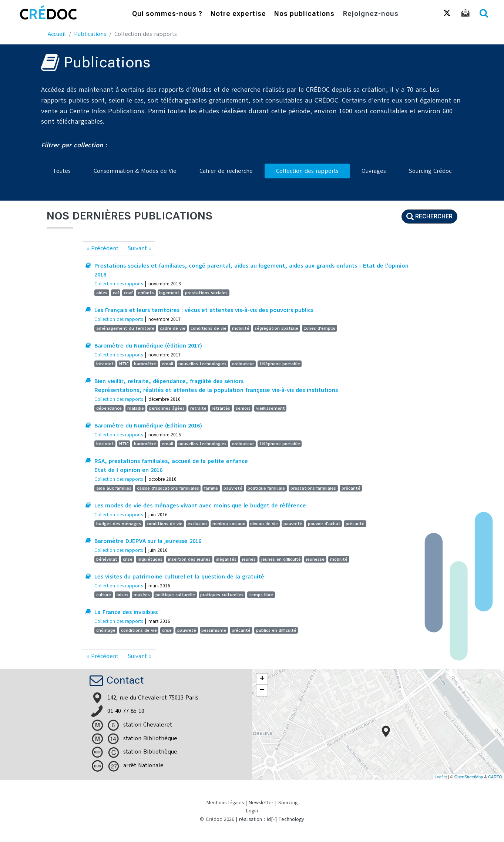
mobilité (241, 328)
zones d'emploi (320, 328)
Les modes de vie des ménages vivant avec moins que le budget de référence (200, 506)
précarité (351, 488)
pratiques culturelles (222, 595)
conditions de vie (209, 328)
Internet (105, 364)
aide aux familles (114, 488)
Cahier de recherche (226, 171)
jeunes (249, 559)
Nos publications (304, 14)
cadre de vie (173, 328)
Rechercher (429, 216)
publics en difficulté (276, 630)
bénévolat (107, 559)
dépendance (109, 408)
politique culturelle (175, 595)
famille (211, 488)
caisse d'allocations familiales (168, 488)
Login (252, 811)
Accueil (57, 34)
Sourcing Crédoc (430, 171)
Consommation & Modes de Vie (135, 171)
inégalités (226, 559)
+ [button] (262, 679)
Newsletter (261, 803)
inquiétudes (150, 559)
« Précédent (103, 248)
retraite (198, 408)
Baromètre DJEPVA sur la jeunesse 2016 (148, 541)
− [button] (262, 690)
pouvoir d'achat (324, 524)
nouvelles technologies (202, 364)
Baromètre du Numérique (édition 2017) (148, 346)
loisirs (122, 595)
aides (102, 293)
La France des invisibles (126, 612)
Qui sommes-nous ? (167, 14)
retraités (221, 408)
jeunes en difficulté (281, 559)
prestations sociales (206, 293)
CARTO (495, 777)
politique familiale (266, 488)
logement (169, 293)
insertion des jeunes (189, 559)
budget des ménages (119, 524)
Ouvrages (374, 171)
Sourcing (288, 803)
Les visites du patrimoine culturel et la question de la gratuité (179, 577)
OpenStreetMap (469, 777)
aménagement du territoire (125, 328)
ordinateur (243, 364)
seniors (243, 408)
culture (104, 595)
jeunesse (315, 559)
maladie (136, 408)
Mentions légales (225, 803)
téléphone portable (280, 364)
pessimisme (214, 630)
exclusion (197, 524)
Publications (90, 34)
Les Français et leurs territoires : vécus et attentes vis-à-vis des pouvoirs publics (204, 310)
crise (128, 559)
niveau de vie (264, 524)
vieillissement (271, 408)
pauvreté (233, 488)
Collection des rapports (307, 171)
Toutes (62, 171)
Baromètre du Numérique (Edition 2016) (148, 426)
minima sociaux (229, 524)
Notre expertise (238, 14)
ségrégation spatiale (276, 328)
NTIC (124, 364)
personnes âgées (167, 408)
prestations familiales (313, 488)
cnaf (128, 293)
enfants (146, 293)
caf (116, 293)
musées (142, 595)
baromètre (145, 364)
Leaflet (441, 777)
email (167, 364)
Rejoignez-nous (371, 14)
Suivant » (140, 248)
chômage (106, 630)
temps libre (261, 595)
